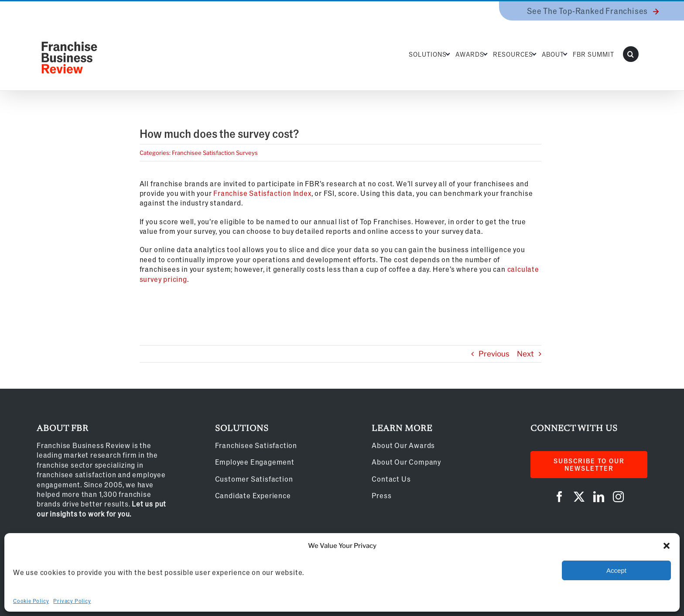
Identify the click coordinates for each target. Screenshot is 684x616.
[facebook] (559, 497)
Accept (616, 570)
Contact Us (391, 479)
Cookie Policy (31, 601)
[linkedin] (599, 497)
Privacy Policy (72, 601)
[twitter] (579, 497)
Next (525, 354)
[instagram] (618, 497)
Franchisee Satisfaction (256, 445)
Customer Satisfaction (254, 479)
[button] (667, 546)
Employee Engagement (255, 462)
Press (381, 495)
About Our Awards (403, 445)
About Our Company (406, 462)
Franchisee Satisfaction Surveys (215, 153)
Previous (494, 354)
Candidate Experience (253, 495)
